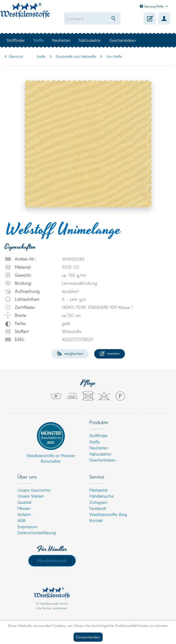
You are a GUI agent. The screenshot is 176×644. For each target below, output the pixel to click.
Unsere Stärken (31, 496)
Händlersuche (101, 496)
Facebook (98, 508)
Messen (24, 508)
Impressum (27, 526)
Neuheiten (99, 448)
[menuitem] (92, 19)
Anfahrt (24, 514)
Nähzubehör (100, 454)
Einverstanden (88, 637)
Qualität (25, 502)
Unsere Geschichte (34, 490)
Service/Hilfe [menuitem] (152, 6)
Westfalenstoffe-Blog (108, 514)
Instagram (98, 502)
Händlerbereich (52, 560)
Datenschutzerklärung (37, 532)
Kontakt (96, 520)
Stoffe (95, 442)
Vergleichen (70, 353)
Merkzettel (98, 490)
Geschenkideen (103, 460)
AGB (21, 520)
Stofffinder (99, 435)
